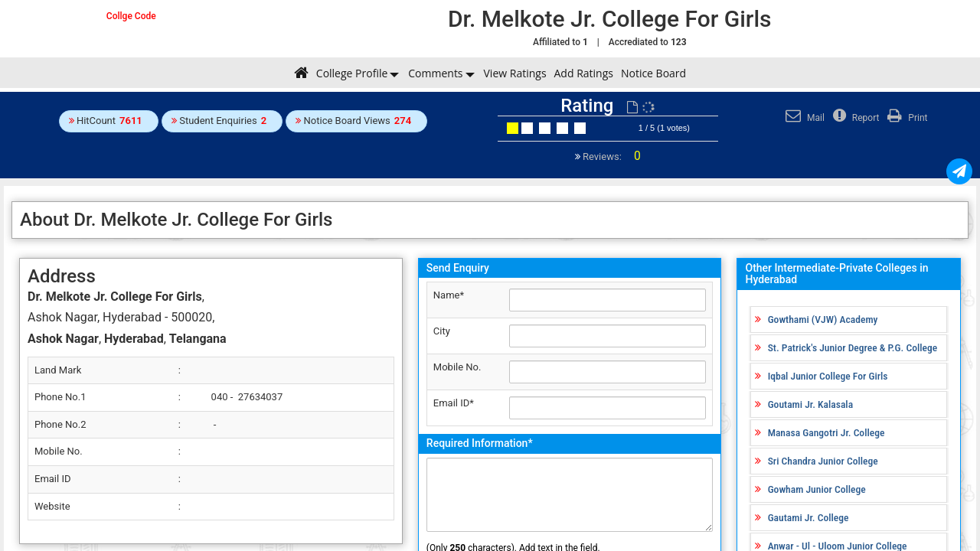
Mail (803, 118)
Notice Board (653, 73)
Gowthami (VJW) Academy (823, 319)
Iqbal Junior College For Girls (828, 376)
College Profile (352, 73)
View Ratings (515, 73)
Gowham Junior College (817, 489)
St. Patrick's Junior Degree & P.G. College (853, 347)
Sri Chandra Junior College (823, 461)
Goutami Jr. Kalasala (810, 404)
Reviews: (611, 156)
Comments (435, 73)
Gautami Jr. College (808, 517)
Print (905, 118)
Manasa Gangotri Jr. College (826, 432)
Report (854, 118)
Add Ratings (584, 73)
